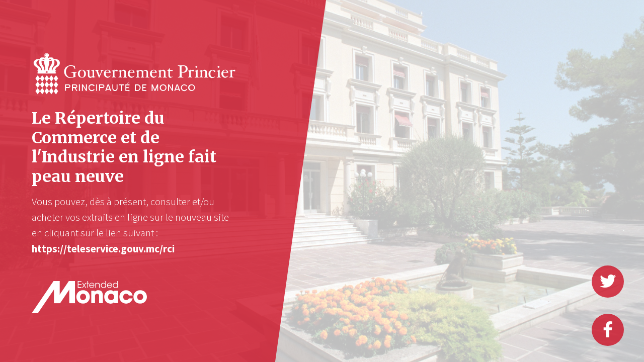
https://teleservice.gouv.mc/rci (103, 249)
